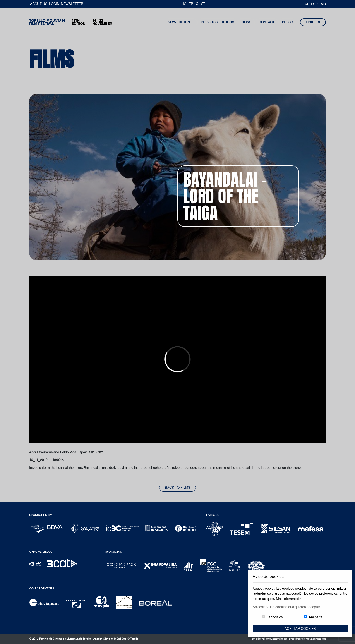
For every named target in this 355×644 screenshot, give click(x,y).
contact (267, 22)
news (246, 22)
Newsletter (72, 4)
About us (39, 4)
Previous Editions (217, 22)
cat (307, 4)
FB (191, 4)
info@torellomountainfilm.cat (270, 639)
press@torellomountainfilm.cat (307, 639)
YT (203, 4)
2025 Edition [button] (180, 22)
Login (54, 4)
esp (315, 4)
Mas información (289, 599)
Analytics (316, 617)
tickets (313, 22)
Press (287, 22)
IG (185, 4)
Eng (322, 4)
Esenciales (275, 617)
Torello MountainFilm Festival (47, 22)
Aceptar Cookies (300, 628)
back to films (178, 487)
